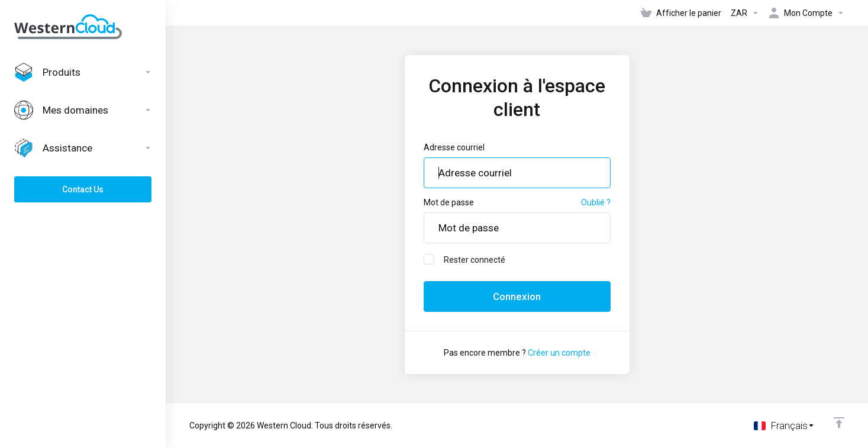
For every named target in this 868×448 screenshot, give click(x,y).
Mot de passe (449, 202)
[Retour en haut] (839, 423)
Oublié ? (596, 202)
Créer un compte (559, 353)
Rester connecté (464, 259)
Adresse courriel (454, 147)
